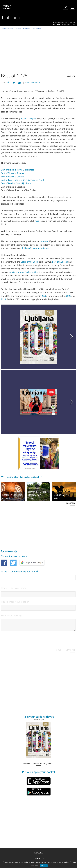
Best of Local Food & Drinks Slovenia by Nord (22, 180)
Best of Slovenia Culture (12, 177)
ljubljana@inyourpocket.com (35, 248)
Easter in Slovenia (12, 495)
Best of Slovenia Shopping (13, 173)
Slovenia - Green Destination (37, 493)
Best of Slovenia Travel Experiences (17, 170)
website (45, 241)
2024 (3, 299)
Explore (38, 853)
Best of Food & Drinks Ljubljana (16, 183)
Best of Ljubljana (28, 119)
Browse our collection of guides (38, 766)
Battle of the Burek (30, 262)
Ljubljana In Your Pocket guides (23, 272)
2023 (69, 296)
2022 (44, 296)
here (37, 221)
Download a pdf (39, 722)
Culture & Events (9, 498)
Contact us (39, 859)
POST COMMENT (65, 652)
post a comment (32, 83)
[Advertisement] (47, 50)
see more (71, 503)
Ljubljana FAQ (62, 495)
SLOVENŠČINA (69, 25)
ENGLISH (56, 25)
